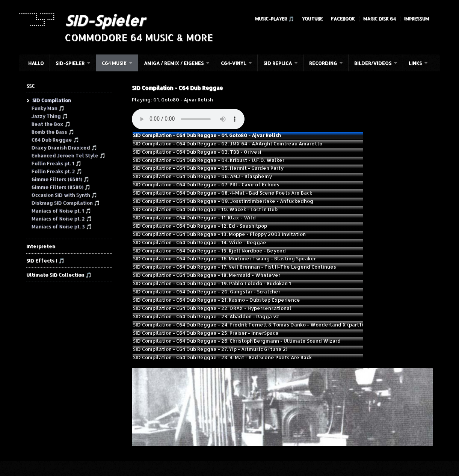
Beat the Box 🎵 (51, 124)
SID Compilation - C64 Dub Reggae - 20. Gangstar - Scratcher (207, 292)
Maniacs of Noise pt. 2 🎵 (61, 218)
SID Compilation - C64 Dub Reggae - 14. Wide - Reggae (200, 242)
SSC (30, 86)
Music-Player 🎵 (274, 19)
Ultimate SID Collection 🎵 (59, 275)
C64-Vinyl (233, 63)
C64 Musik (114, 63)
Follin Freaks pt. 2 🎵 (57, 171)
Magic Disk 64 (380, 19)
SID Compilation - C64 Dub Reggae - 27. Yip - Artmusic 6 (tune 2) (210, 349)
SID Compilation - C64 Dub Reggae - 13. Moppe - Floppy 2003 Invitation (219, 234)
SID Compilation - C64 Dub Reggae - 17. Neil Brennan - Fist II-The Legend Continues (235, 267)
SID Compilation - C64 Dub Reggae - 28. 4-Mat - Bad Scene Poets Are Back (222, 357)
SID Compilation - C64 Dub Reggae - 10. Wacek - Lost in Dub (205, 209)
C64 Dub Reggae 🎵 (55, 139)
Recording (323, 63)
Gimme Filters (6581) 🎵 (60, 179)
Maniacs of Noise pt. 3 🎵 (61, 226)
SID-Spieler (105, 20)
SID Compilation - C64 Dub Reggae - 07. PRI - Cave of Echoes (206, 184)
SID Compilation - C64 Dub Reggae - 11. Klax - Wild (194, 218)
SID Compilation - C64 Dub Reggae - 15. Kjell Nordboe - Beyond (209, 251)
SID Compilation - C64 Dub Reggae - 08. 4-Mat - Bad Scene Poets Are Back (223, 193)
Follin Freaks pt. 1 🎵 (56, 163)
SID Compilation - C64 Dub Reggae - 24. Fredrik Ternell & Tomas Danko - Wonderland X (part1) (248, 325)
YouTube (312, 19)
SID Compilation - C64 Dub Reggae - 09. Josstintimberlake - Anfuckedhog (223, 201)
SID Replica (278, 63)
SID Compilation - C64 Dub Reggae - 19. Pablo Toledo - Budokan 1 (212, 283)
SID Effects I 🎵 (45, 260)
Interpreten (41, 246)
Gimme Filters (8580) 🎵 (61, 187)
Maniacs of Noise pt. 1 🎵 (61, 210)
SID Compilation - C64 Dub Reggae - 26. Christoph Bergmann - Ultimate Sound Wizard (237, 341)
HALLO (36, 63)
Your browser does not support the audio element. (188, 119)
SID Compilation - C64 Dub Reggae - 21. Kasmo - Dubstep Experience (217, 300)
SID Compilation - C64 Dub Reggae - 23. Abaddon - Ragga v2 (206, 316)
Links (415, 63)
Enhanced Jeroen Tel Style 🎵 (68, 155)
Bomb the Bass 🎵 (53, 131)
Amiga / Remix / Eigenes (174, 63)
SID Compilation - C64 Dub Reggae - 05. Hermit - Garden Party (208, 168)
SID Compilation (51, 100)
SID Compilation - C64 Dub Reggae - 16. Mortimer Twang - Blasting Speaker (224, 258)
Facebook (343, 19)
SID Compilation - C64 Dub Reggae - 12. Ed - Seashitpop (200, 226)
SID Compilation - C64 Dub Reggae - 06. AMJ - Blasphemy (202, 176)
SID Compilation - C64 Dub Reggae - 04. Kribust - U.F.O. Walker (209, 160)
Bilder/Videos (373, 63)
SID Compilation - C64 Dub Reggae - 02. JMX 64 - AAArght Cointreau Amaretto (228, 144)
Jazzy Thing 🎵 (49, 116)
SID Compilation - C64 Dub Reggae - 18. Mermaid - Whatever (207, 275)
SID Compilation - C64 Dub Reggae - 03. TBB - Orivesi (197, 152)
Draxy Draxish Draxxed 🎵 (64, 147)
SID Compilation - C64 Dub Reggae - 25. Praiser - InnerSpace (206, 333)
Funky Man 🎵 (48, 108)
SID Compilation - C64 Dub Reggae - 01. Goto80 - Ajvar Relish (207, 135)
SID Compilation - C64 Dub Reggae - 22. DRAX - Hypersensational (212, 308)
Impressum (417, 19)
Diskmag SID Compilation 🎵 (65, 202)
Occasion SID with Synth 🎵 (64, 195)
